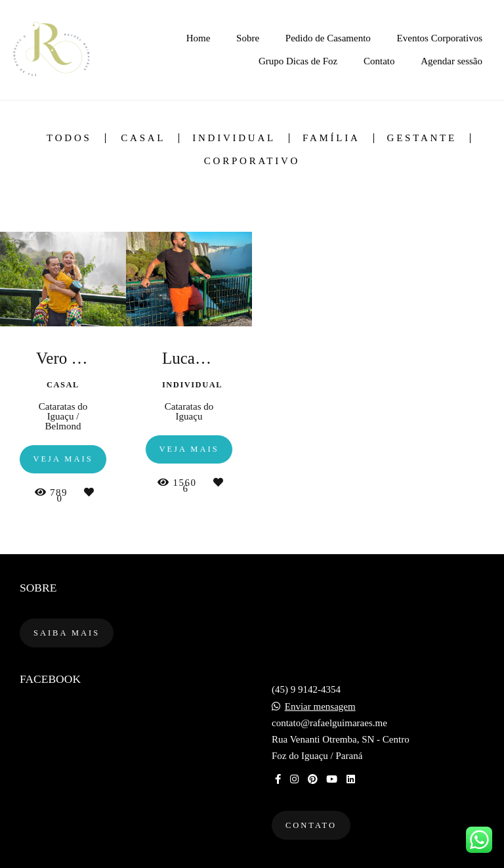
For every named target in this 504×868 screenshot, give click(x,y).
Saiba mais (67, 633)
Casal (143, 138)
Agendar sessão (451, 61)
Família (331, 138)
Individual (234, 138)
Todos (69, 138)
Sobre (248, 38)
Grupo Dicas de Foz (298, 61)
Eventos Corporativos (440, 38)
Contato (379, 61)
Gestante (422, 138)
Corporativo (252, 161)
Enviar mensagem (320, 707)
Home (199, 38)
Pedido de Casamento (328, 38)
